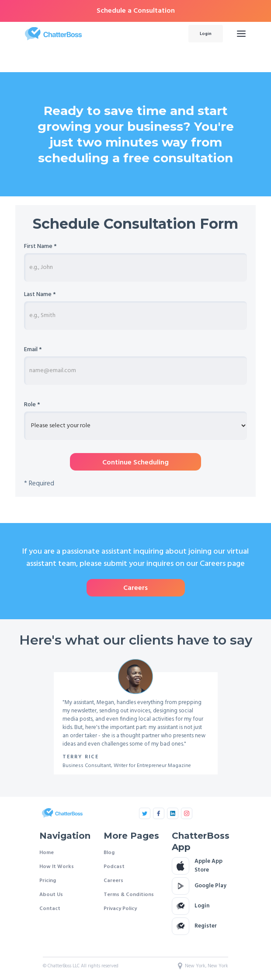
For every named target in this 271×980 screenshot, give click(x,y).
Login (206, 34)
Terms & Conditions (129, 895)
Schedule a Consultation (136, 11)
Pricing (48, 881)
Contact (50, 909)
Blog (109, 853)
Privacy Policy (120, 909)
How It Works (57, 867)
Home (47, 853)
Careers (113, 881)
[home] (96, 34)
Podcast (114, 867)
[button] (241, 34)
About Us (51, 895)
